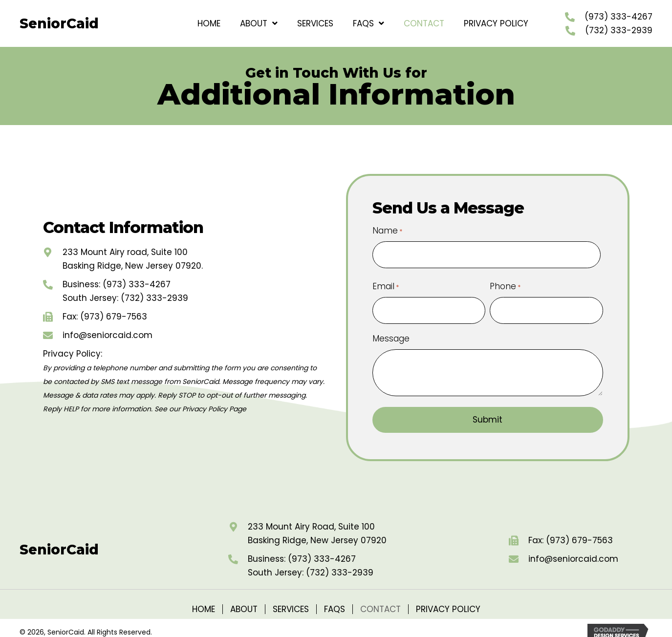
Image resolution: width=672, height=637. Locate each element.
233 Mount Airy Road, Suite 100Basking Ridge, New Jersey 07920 (317, 525)
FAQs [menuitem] (335, 600)
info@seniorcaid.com (108, 331)
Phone (505, 282)
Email (386, 282)
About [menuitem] (244, 600)
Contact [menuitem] (380, 600)
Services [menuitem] (291, 600)
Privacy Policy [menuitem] (448, 600)
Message (391, 330)
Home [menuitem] (204, 600)
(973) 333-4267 (618, 17)
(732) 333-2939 (619, 30)
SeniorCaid (59, 23)
